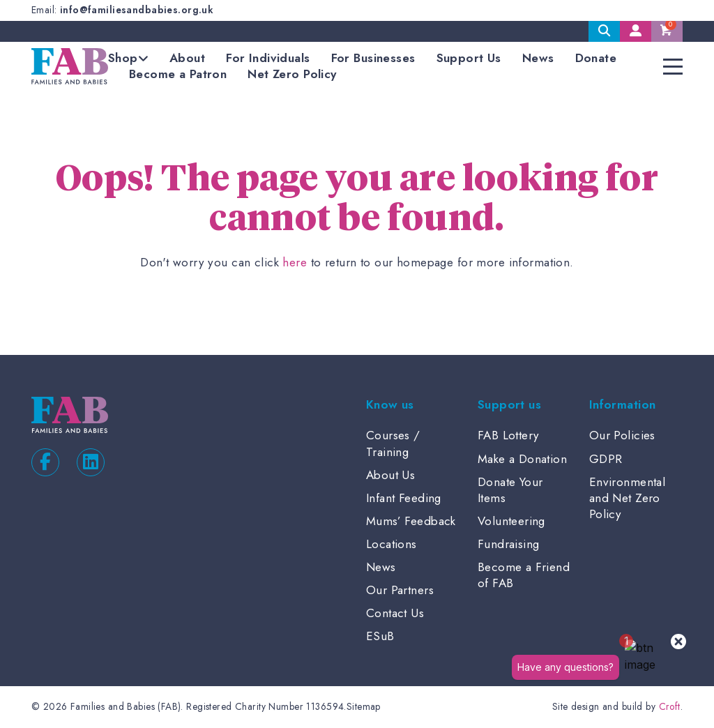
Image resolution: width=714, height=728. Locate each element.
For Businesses (373, 58)
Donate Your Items (510, 490)
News (538, 58)
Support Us (469, 58)
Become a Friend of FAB (524, 575)
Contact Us (395, 613)
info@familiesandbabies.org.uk (137, 10)
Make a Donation (522, 459)
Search (604, 31)
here (295, 262)
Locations (392, 544)
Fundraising (509, 544)
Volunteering (511, 521)
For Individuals (268, 58)
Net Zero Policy (292, 74)
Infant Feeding (404, 498)
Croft (670, 706)
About (187, 58)
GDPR (606, 459)
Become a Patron (178, 74)
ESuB (380, 636)
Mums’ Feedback (411, 521)
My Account (636, 31)
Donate (596, 58)
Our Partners (400, 590)
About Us (390, 475)
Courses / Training (393, 443)
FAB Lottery (509, 435)
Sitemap (364, 706)
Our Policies (622, 435)
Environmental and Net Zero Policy (628, 498)
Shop (123, 58)
